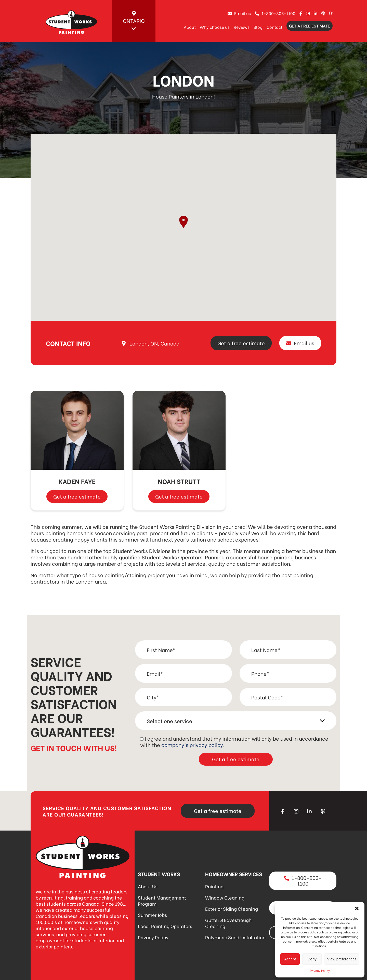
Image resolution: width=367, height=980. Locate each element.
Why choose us (215, 27)
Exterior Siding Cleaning (232, 909)
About (190, 27)
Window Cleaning (225, 897)
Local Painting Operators (165, 926)
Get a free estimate (310, 26)
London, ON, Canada (154, 343)
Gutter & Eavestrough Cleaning (228, 923)
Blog (258, 27)
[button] (357, 908)
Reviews (242, 27)
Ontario (134, 21)
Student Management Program (162, 900)
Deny (312, 959)
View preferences (342, 959)
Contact (274, 27)
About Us (148, 886)
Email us (239, 13)
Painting (214, 886)
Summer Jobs (152, 915)
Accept (290, 959)
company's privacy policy (192, 745)
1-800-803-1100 (275, 13)
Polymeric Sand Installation (235, 937)
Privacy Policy (320, 970)
